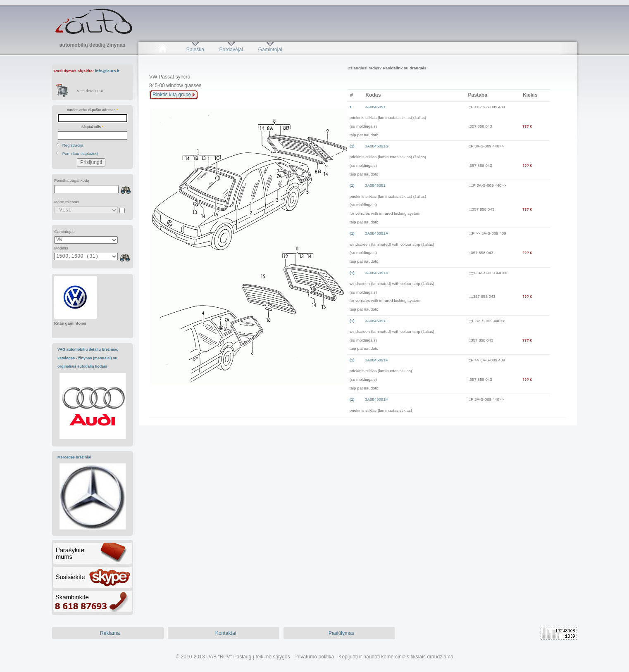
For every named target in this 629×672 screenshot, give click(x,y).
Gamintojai (270, 50)
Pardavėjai (231, 50)
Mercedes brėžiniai (74, 457)
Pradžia (163, 50)
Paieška (195, 50)
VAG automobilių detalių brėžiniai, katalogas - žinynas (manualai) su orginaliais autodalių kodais (88, 358)
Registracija (73, 145)
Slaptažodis (92, 127)
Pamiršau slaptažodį (81, 153)
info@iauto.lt (107, 71)
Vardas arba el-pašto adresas (92, 110)
